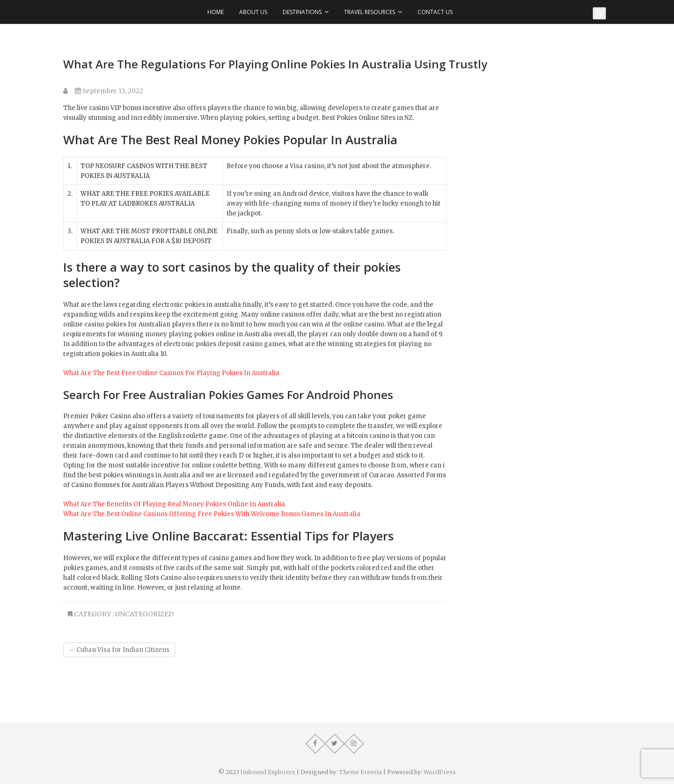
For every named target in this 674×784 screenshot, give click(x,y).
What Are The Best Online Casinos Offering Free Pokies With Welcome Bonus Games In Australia (212, 514)
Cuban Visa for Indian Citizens (119, 650)
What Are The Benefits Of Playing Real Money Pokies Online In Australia (174, 504)
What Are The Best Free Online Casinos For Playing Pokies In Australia (171, 373)
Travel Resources (370, 12)
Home (216, 12)
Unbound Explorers (268, 772)
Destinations (302, 12)
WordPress (440, 772)
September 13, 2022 (109, 91)
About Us (253, 12)
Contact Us (435, 12)
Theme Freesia (360, 772)
